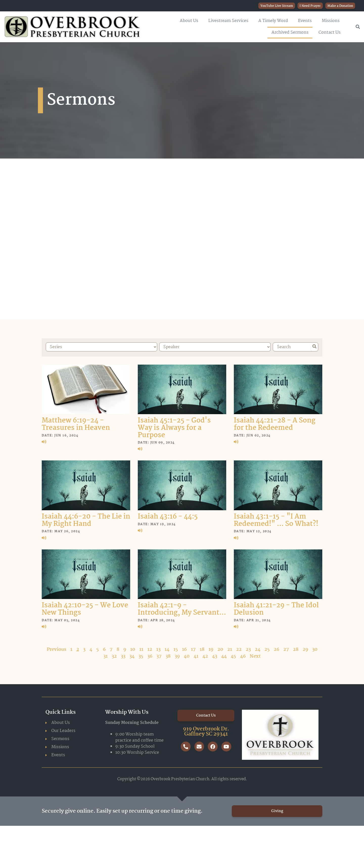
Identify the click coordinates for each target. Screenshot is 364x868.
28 (296, 649)
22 (239, 649)
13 (158, 649)
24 (258, 649)
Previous (56, 649)
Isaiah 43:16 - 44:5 (168, 516)
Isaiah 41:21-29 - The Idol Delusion (276, 608)
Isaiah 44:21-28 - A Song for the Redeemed (275, 424)
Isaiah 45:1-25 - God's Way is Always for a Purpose (174, 427)
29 (305, 649)
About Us (189, 21)
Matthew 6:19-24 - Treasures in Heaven (76, 424)
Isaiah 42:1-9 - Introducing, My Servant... (182, 608)
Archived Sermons (290, 32)
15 (176, 649)
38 (168, 655)
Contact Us (329, 32)
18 (202, 649)
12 (150, 649)
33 (123, 655)
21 (230, 649)
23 (248, 649)
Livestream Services (228, 21)
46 (243, 655)
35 (141, 655)
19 (211, 649)
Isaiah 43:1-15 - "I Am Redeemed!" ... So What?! (276, 520)
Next (255, 655)
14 (167, 649)
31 (106, 655)
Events (305, 21)
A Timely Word (273, 21)
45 (233, 655)
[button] (358, 27)
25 (267, 649)
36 (150, 655)
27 (286, 649)
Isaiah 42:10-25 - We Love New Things (85, 608)
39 (177, 655)
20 (220, 649)
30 (315, 649)
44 (224, 655)
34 (132, 655)
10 (133, 649)
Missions (331, 21)
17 (193, 649)
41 (196, 655)
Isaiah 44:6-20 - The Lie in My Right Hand (86, 520)
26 (277, 649)
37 (159, 655)
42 (205, 655)
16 (184, 649)
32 (114, 655)
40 (187, 655)
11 (141, 649)
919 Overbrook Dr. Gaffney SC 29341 (206, 731)
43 (215, 655)
